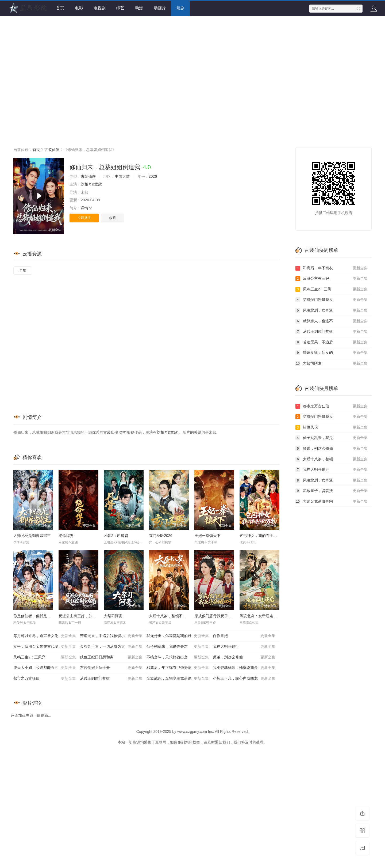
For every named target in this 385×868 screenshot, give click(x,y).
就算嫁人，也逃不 (332, 321)
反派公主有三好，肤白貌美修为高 (87, 616)
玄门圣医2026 (161, 536)
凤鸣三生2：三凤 (332, 289)
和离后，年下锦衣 (332, 268)
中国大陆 (122, 176)
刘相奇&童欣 (91, 184)
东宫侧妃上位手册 (111, 668)
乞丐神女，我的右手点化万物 (264, 536)
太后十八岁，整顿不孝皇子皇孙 (175, 616)
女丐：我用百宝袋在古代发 (45, 647)
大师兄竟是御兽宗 (332, 502)
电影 (79, 8)
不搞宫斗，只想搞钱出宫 (178, 657)
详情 (87, 208)
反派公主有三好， (332, 279)
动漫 (139, 8)
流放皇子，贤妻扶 (332, 491)
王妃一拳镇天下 (207, 536)
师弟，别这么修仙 (244, 657)
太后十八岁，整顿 (332, 459)
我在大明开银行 (244, 647)
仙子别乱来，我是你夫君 (178, 647)
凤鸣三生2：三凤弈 (45, 657)
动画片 (160, 8)
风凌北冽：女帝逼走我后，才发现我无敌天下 (277, 616)
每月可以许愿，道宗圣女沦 (45, 636)
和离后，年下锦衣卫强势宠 (178, 668)
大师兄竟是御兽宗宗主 (32, 536)
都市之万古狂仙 (45, 679)
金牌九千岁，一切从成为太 (111, 647)
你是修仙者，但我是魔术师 (36, 616)
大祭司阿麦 (113, 616)
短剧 (180, 8)
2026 (153, 176)
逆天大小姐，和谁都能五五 (45, 668)
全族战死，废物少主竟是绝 (178, 679)
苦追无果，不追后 (332, 342)
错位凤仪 (332, 427)
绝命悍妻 (66, 536)
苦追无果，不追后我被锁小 (111, 636)
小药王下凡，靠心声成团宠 (244, 679)
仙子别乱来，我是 (332, 438)
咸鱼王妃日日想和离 (111, 657)
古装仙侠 (52, 150)
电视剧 (100, 8)
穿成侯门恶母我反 (332, 300)
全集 (23, 270)
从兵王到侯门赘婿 (111, 679)
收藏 (113, 218)
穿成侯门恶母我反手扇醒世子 (219, 616)
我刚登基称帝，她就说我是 (244, 668)
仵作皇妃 (244, 636)
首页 (60, 8)
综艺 (120, 8)
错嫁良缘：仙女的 (332, 353)
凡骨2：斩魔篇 (116, 536)
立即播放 (84, 218)
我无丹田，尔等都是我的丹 (178, 636)
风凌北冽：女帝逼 (332, 310)
